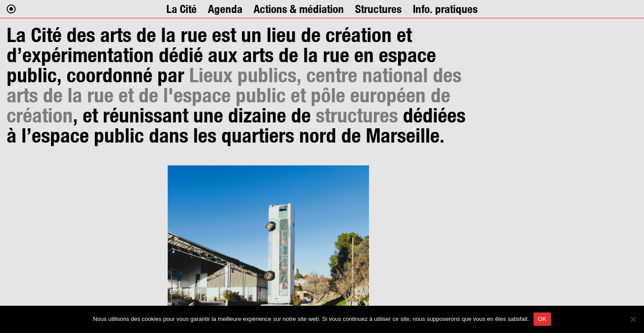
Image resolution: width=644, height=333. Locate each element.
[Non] (633, 319)
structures (357, 115)
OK (542, 319)
